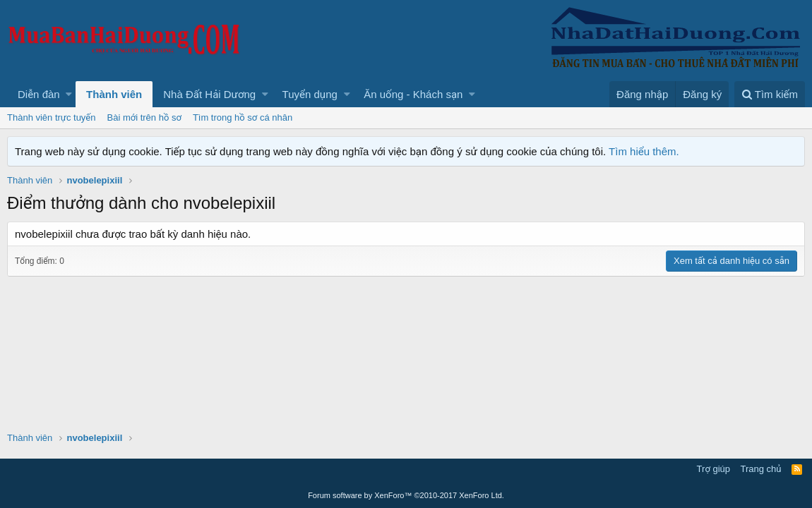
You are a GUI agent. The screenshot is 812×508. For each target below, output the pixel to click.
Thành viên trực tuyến (52, 117)
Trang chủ (761, 469)
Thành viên (114, 94)
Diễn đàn (39, 94)
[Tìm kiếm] (770, 94)
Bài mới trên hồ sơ (144, 117)
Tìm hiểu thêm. (644, 151)
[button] (69, 94)
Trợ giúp (714, 469)
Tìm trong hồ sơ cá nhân (243, 117)
